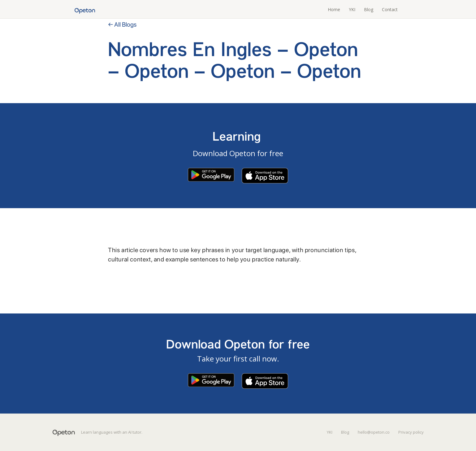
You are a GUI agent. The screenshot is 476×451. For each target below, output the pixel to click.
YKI (352, 9)
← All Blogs (122, 24)
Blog (369, 9)
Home (334, 9)
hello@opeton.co (374, 432)
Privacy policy (411, 432)
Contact (390, 9)
